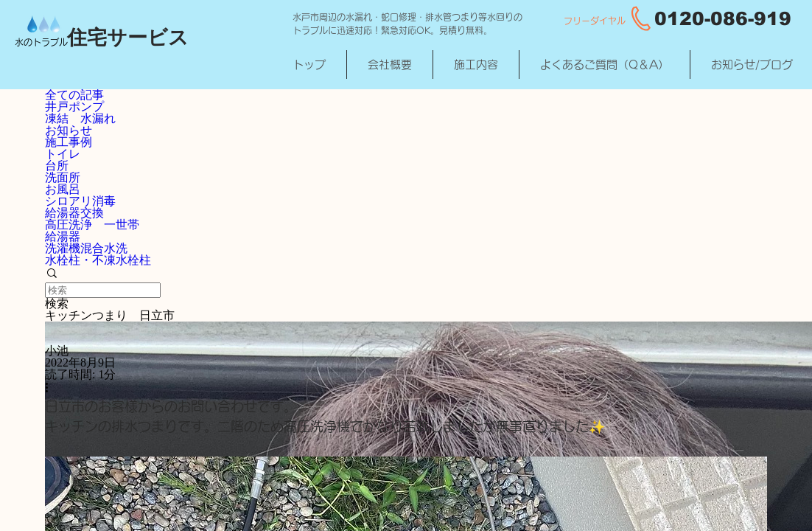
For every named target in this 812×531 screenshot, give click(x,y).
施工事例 (69, 142)
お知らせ (69, 130)
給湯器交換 (74, 213)
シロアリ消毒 (80, 201)
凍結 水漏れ (80, 118)
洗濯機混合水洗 (86, 248)
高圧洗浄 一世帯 (92, 225)
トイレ (63, 154)
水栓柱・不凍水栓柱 (98, 260)
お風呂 (63, 189)
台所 (57, 166)
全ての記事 (74, 95)
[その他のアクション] (52, 389)
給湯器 (63, 236)
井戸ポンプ (74, 107)
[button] (406, 274)
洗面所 (63, 177)
